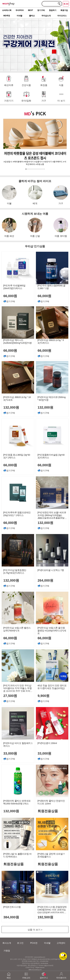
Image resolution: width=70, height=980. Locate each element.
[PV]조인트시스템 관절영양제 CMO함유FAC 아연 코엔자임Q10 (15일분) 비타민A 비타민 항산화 (52, 909)
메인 (9, 974)
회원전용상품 (47, 811)
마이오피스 (62, 16)
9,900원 (43, 696)
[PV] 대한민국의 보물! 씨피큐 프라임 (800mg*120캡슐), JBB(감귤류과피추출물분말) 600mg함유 (52, 515)
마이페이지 (61, 974)
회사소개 (7, 943)
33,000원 (10, 753)
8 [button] (40, 169)
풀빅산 (32, 16)
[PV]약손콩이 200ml (47, 743)
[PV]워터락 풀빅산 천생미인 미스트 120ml (51, 802)
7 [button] (38, 169)
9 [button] (42, 169)
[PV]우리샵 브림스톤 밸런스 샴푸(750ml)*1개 (17, 629)
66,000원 (10, 465)
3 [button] (30, 169)
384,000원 (11, 917)
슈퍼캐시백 (7, 10)
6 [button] (36, 169)
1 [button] (26, 169)
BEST (30, 10)
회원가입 (64, 10)
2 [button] (28, 169)
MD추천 (7, 16)
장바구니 (44, 974)
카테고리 (26, 974)
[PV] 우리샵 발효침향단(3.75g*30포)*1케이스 (15, 572)
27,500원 (10, 696)
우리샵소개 (46, 16)
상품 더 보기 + (35, 930)
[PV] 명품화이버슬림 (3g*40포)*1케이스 (51, 456)
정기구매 (41, 10)
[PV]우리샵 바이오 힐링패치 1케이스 (18, 744)
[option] (35, 142)
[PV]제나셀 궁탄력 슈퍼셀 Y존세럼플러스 (51, 855)
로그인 (66, 4)
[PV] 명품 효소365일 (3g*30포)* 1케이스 (17, 456)
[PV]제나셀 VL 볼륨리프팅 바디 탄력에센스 (17, 855)
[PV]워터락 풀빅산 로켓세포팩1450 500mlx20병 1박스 (17, 802)
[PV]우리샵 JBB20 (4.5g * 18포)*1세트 (17, 399)
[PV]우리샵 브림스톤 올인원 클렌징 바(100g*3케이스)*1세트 (52, 630)
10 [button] (44, 169)
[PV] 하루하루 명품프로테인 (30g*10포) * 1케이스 (17, 514)
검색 (59, 4)
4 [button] (32, 169)
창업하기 (53, 10)
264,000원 (45, 580)
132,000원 (11, 407)
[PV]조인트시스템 (12, 907)
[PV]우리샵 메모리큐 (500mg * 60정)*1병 (52, 399)
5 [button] (34, 169)
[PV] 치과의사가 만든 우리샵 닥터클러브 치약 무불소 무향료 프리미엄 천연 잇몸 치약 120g (17, 688)
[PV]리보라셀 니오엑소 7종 (51, 570)
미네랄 (19, 16)
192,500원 (45, 917)
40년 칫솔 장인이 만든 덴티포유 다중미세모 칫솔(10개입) (52, 687)
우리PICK (20, 10)
